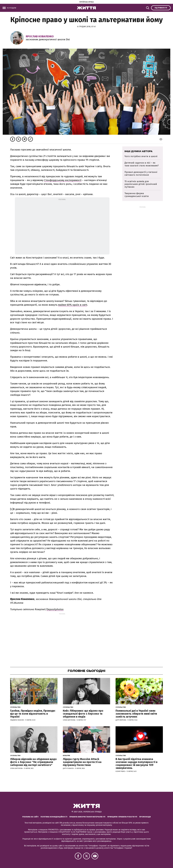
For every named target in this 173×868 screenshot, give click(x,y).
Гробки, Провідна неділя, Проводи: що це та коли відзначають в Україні (33, 714)
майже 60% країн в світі (73, 305)
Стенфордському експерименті (63, 180)
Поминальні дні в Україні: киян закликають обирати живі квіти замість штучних (136, 714)
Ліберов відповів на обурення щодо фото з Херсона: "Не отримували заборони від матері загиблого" (33, 762)
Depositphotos (55, 609)
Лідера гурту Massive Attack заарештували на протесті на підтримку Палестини (82, 762)
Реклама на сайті (30, 817)
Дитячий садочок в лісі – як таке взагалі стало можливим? (142, 164)
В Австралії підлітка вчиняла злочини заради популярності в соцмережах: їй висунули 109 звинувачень (137, 763)
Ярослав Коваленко (40, 36)
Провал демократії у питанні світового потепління (141, 173)
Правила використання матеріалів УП (87, 817)
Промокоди (145, 817)
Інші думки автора (138, 151)
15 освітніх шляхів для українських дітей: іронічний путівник (141, 184)
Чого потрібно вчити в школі (141, 156)
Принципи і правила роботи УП (122, 817)
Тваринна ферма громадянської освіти (137, 195)
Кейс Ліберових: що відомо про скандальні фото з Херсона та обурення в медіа (83, 714)
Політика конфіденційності (54, 817)
